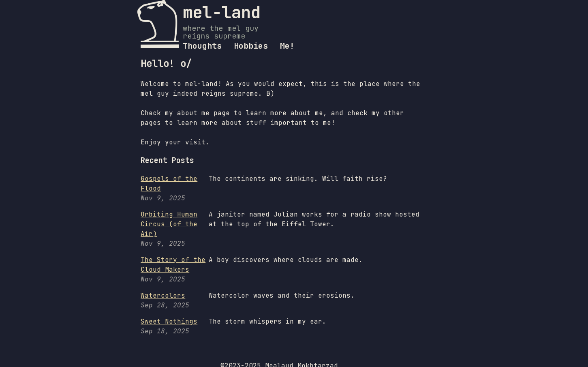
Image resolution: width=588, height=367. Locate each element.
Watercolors (163, 295)
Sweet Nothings (169, 321)
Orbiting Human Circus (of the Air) (169, 224)
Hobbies (251, 46)
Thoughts (202, 46)
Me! (287, 46)
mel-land (222, 12)
